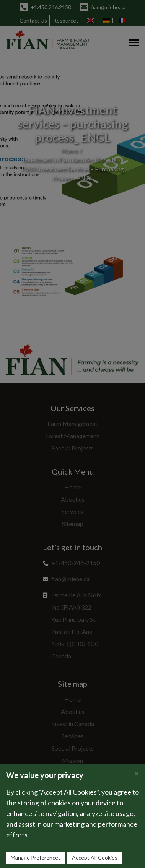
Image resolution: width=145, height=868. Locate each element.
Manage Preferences (36, 857)
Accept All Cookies (95, 857)
